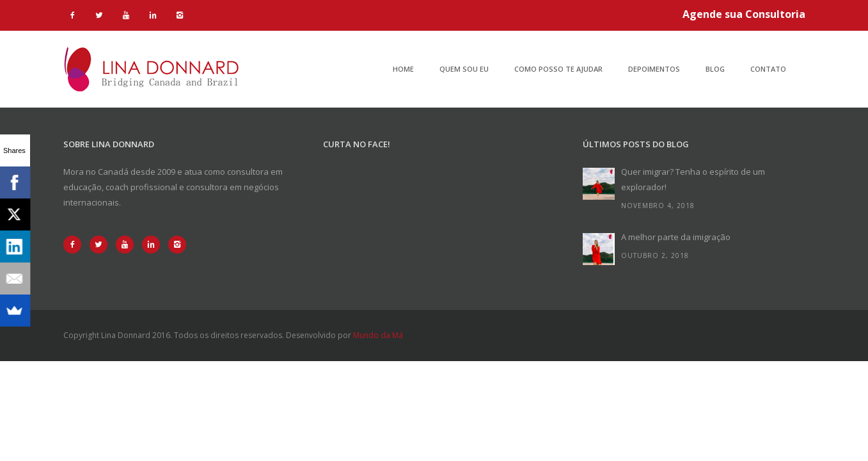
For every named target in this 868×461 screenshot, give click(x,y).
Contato (768, 69)
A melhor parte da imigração (676, 237)
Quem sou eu (464, 69)
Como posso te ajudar (558, 69)
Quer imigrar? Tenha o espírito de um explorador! (693, 179)
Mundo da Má (378, 335)
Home (403, 69)
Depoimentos (654, 69)
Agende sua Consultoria (744, 14)
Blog (715, 69)
